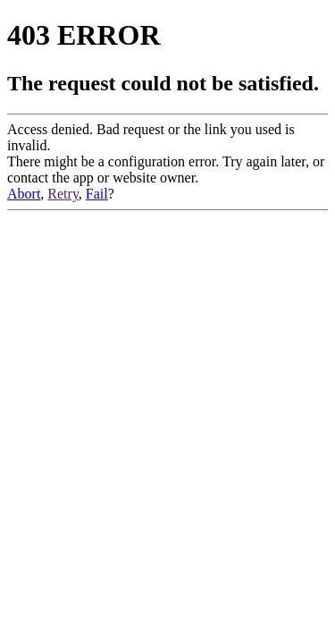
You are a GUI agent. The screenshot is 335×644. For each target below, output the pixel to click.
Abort (24, 194)
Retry (63, 194)
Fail (97, 194)
